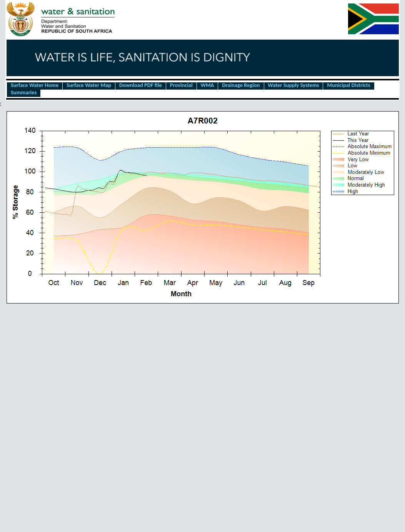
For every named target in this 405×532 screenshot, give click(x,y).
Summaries (24, 93)
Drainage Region (241, 85)
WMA (207, 85)
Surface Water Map (89, 85)
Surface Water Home (35, 85)
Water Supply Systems (294, 85)
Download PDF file (141, 85)
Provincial (181, 85)
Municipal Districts (348, 85)
